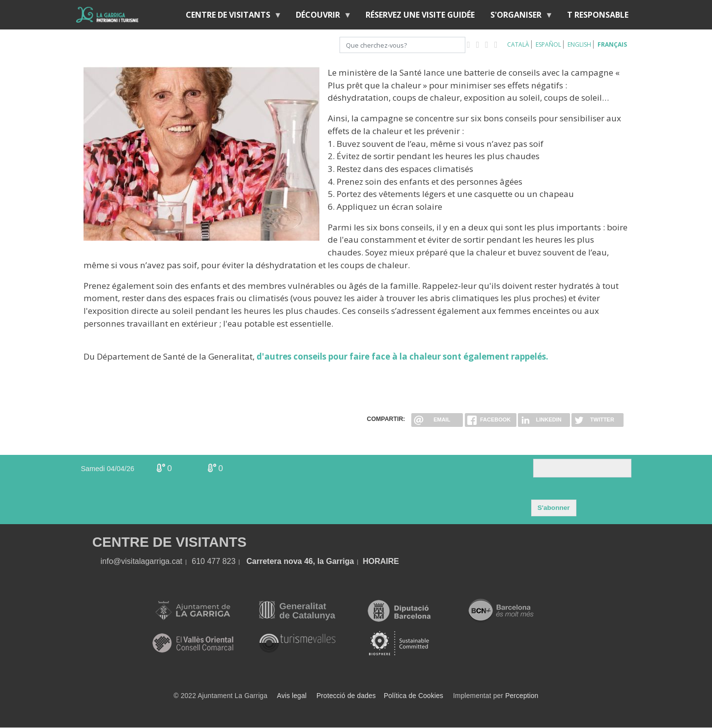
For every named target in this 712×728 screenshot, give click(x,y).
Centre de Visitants (230, 17)
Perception (522, 696)
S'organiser (518, 17)
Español (548, 44)
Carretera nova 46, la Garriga (300, 561)
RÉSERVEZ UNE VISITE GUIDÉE (420, 15)
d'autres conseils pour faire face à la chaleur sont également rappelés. (402, 356)
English (579, 44)
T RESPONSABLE (598, 15)
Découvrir (320, 17)
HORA (374, 561)
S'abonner (554, 508)
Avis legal (292, 696)
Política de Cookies (413, 696)
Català (518, 44)
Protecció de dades (346, 696)
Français (612, 44)
